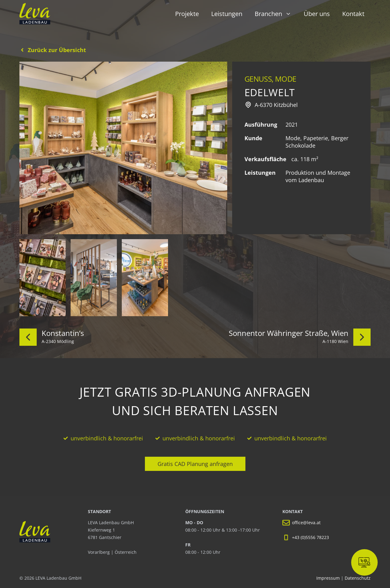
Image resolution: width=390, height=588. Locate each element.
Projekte (187, 14)
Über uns (317, 14)
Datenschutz (358, 578)
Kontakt (353, 14)
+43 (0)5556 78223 (310, 537)
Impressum (329, 578)
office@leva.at (306, 523)
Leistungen (227, 14)
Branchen (276, 14)
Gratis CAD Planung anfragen (195, 464)
